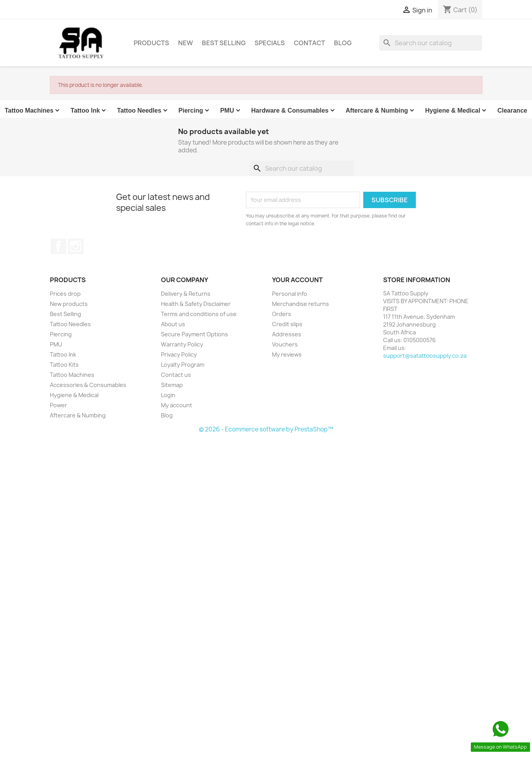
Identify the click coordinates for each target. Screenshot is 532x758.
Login (168, 395)
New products (69, 304)
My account (177, 405)
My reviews (287, 354)
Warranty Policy (182, 344)
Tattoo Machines (33, 111)
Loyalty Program (183, 365)
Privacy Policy (179, 354)
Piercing (195, 111)
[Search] (431, 43)
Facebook (58, 246)
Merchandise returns (300, 304)
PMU (231, 111)
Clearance (512, 110)
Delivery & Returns (186, 294)
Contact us (176, 375)
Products (151, 43)
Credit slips (287, 324)
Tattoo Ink (89, 111)
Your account (297, 280)
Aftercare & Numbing (381, 111)
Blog (343, 43)
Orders (282, 314)
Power (58, 405)
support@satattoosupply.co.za (425, 356)
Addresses (287, 334)
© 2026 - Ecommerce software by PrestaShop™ (266, 429)
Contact (309, 43)
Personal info (290, 294)
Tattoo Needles (143, 111)
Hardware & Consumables (294, 111)
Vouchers (285, 344)
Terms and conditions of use (199, 314)
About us (173, 324)
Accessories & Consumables (88, 385)
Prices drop (65, 294)
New (186, 43)
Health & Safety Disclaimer (196, 304)
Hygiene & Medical (457, 111)
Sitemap (172, 385)
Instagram (76, 246)
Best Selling (224, 43)
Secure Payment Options (194, 334)
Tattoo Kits (64, 365)
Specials (270, 43)
